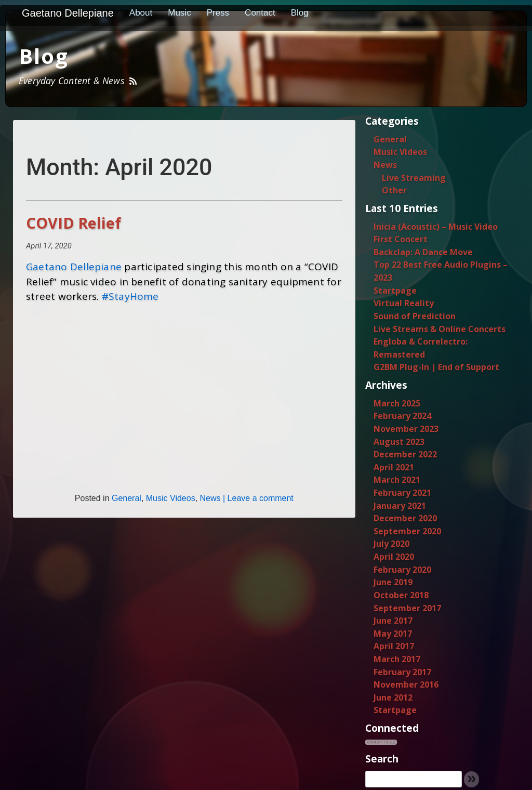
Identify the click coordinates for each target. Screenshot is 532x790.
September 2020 (407, 531)
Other (394, 190)
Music (179, 13)
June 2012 (393, 697)
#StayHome (130, 296)
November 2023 (406, 429)
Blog (300, 13)
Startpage (395, 291)
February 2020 (402, 570)
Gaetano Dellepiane (68, 13)
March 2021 (397, 480)
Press (218, 13)
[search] (414, 779)
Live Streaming (414, 178)
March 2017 (397, 659)
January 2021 (400, 506)
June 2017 (393, 621)
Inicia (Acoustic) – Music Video (436, 227)
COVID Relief (74, 223)
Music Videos (171, 498)
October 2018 (401, 595)
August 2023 (399, 442)
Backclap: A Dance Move (423, 252)
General (127, 498)
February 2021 (402, 493)
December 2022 (405, 454)
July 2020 (391, 544)
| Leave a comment (257, 498)
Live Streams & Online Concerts (440, 329)
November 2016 (406, 684)
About (141, 13)
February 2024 (402, 416)
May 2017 (393, 634)
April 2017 (394, 646)
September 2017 (407, 608)
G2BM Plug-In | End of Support (436, 367)
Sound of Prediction (415, 316)
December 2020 (405, 518)
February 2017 (402, 672)
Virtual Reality (404, 303)
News (210, 498)
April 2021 (394, 467)
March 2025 (397, 403)
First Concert (401, 239)
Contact (260, 13)
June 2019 (393, 582)
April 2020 (394, 557)
